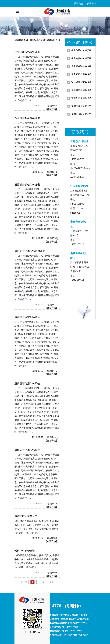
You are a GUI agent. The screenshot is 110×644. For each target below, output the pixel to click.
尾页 (52, 582)
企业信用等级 (53, 40)
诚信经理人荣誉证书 (81, 106)
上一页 (24, 582)
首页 (43, 40)
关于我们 (78, 3)
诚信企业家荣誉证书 (81, 114)
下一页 (41, 582)
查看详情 (51, 109)
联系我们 (91, 3)
